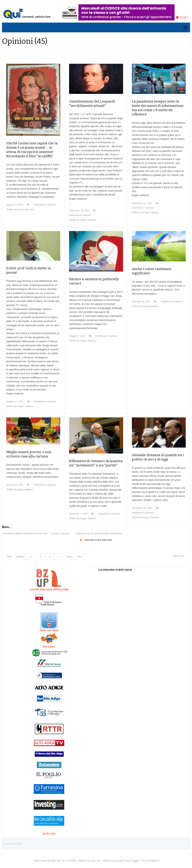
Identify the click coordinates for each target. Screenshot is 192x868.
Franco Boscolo (25, 209)
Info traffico (49, 642)
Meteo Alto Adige (49, 626)
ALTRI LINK (49, 829)
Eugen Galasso (88, 220)
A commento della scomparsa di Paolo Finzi (25, 529)
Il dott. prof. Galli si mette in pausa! (33, 268)
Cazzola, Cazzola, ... (61, 529)
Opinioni (51, 205)
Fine (79, 552)
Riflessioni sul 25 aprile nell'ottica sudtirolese (99, 529)
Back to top (14, 840)
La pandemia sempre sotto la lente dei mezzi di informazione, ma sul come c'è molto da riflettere (158, 106)
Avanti (69, 552)
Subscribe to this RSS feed (98, 536)
